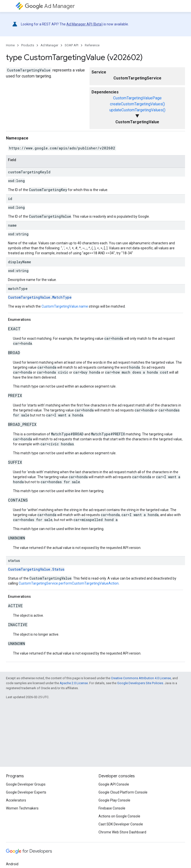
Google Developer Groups (26, 784)
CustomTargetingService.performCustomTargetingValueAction (69, 583)
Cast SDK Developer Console (121, 824)
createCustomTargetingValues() (137, 104)
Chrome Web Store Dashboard (122, 832)
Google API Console (114, 784)
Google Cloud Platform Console (123, 792)
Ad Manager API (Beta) (85, 24)
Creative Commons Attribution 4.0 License (141, 678)
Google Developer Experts (26, 792)
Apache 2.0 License (74, 683)
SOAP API (72, 45)
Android (12, 864)
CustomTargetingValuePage (137, 98)
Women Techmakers (22, 808)
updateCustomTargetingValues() (137, 110)
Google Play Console (114, 800)
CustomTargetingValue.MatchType (40, 297)
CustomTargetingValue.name (65, 306)
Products (28, 45)
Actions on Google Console (119, 816)
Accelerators (16, 800)
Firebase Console (112, 808)
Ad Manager (50, 6)
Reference (92, 45)
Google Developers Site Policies (140, 683)
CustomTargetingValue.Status (36, 569)
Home (10, 45)
